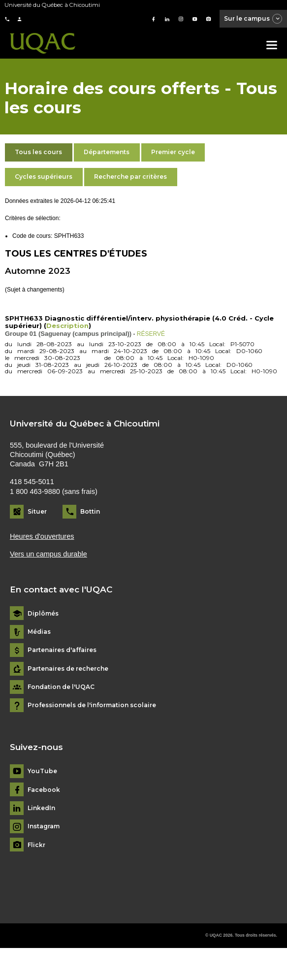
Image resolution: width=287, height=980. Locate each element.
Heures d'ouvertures (42, 536)
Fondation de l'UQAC (61, 687)
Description (67, 326)
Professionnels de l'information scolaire (92, 705)
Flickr (36, 845)
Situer (37, 511)
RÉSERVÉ (151, 334)
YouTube (42, 771)
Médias (39, 632)
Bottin (90, 511)
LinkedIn (41, 808)
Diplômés (43, 614)
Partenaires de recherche (68, 669)
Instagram (44, 826)
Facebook (44, 790)
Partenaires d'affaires (62, 650)
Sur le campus (254, 19)
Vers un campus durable (48, 554)
